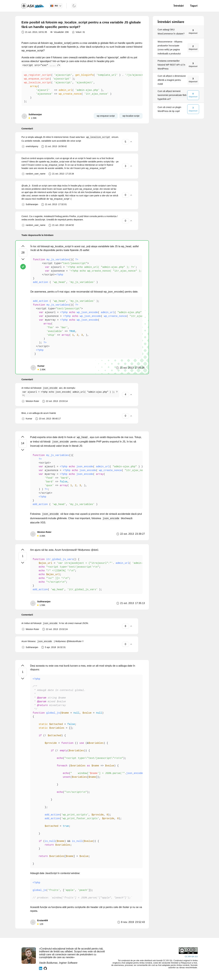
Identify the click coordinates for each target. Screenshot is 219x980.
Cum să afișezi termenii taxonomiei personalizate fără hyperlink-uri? (172, 95)
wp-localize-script (131, 116)
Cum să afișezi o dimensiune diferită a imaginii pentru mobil (172, 80)
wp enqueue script (106, 116)
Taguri (194, 6)
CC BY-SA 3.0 (191, 957)
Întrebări (179, 6)
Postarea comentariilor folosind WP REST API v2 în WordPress (171, 65)
